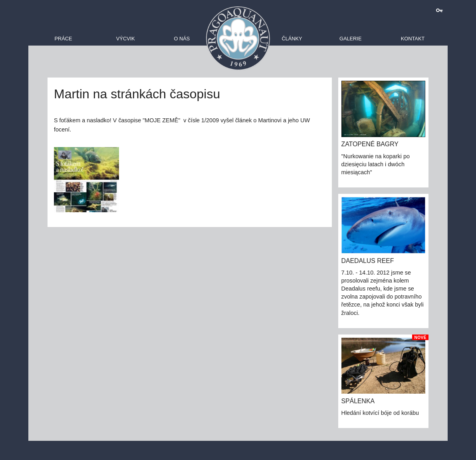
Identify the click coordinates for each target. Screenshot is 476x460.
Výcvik (126, 39)
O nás (182, 39)
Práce (63, 39)
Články (292, 39)
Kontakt (413, 39)
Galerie (350, 39)
